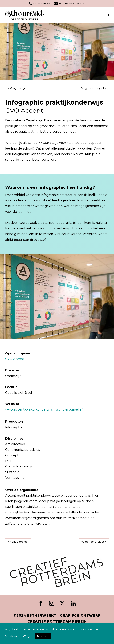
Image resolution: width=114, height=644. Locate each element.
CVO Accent (15, 359)
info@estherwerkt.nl (72, 4)
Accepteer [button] (43, 636)
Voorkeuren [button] (13, 636)
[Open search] (106, 15)
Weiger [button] (27, 636)
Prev (5, 51)
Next (109, 51)
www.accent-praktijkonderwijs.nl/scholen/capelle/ (44, 409)
